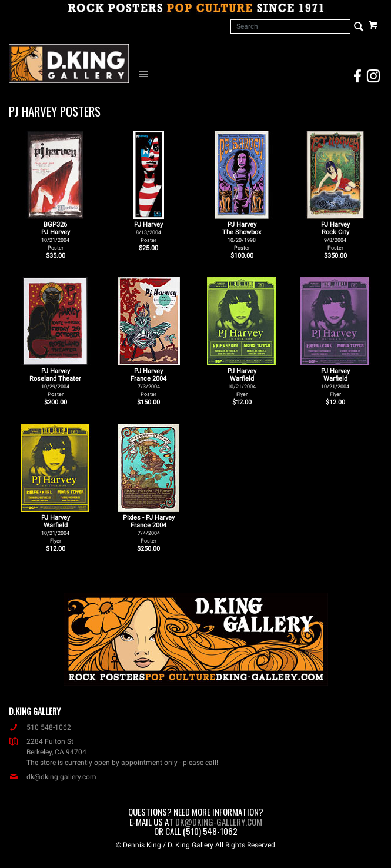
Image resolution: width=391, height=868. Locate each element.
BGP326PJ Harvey (56, 236)
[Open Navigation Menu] (146, 74)
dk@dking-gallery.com (53, 777)
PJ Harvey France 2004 (148, 382)
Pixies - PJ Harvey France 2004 (149, 529)
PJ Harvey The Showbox (242, 236)
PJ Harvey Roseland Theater (55, 382)
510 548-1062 (40, 727)
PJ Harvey (148, 232)
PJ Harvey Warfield (242, 382)
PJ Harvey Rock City (335, 236)
